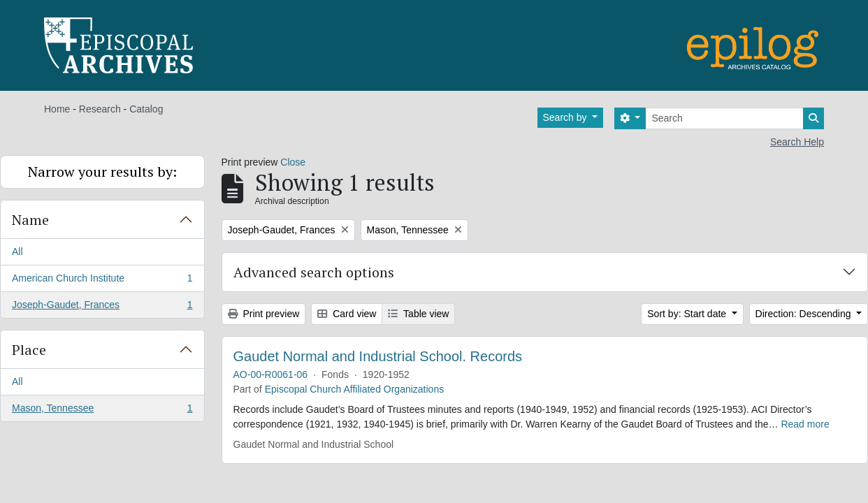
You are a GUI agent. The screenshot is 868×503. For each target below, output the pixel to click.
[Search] (724, 118)
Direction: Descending (805, 314)
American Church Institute (102, 281)
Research (100, 109)
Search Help (797, 142)
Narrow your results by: (102, 172)
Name (30, 220)
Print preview (264, 314)
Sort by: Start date (688, 314)
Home (57, 109)
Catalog (146, 109)
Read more (805, 424)
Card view (347, 314)
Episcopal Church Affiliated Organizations (355, 389)
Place (29, 350)
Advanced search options (314, 272)
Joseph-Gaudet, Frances (102, 307)
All (17, 251)
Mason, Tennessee (102, 411)
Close (293, 162)
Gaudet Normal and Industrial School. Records (378, 356)
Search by (566, 117)
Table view (418, 314)
